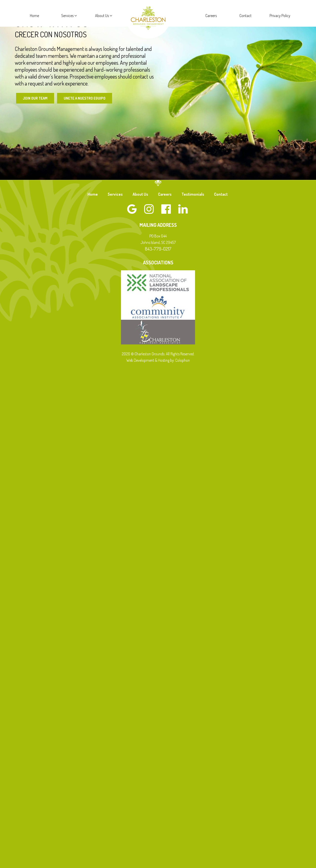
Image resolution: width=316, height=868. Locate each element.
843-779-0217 (158, 249)
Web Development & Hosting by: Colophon (158, 361)
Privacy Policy (280, 16)
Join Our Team (36, 98)
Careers (211, 16)
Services (69, 16)
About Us (104, 16)
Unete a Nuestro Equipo (88, 98)
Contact (246, 16)
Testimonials (193, 195)
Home (34, 16)
